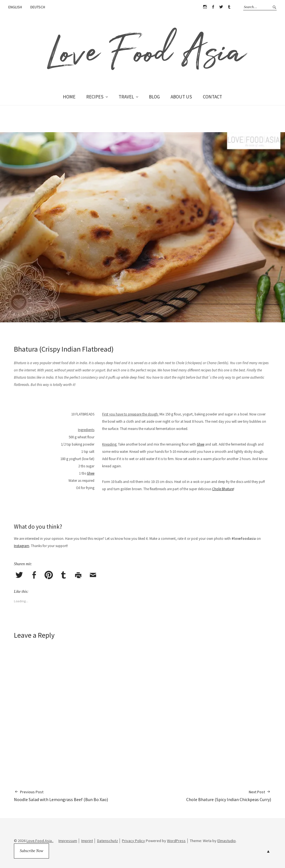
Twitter (221, 7)
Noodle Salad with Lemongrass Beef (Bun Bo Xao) (61, 796)
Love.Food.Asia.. (40, 841)
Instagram (205, 7)
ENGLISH (15, 7)
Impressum (68, 841)
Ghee (91, 473)
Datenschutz (108, 841)
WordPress (176, 841)
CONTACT (212, 97)
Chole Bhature (223, 489)
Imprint (87, 841)
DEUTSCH (38, 7)
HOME (69, 97)
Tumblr (229, 7)
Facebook (213, 7)
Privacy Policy (133, 841)
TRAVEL (126, 97)
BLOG (154, 97)
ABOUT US (181, 97)
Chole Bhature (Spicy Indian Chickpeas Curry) (229, 796)
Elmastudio (227, 841)
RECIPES (95, 97)
